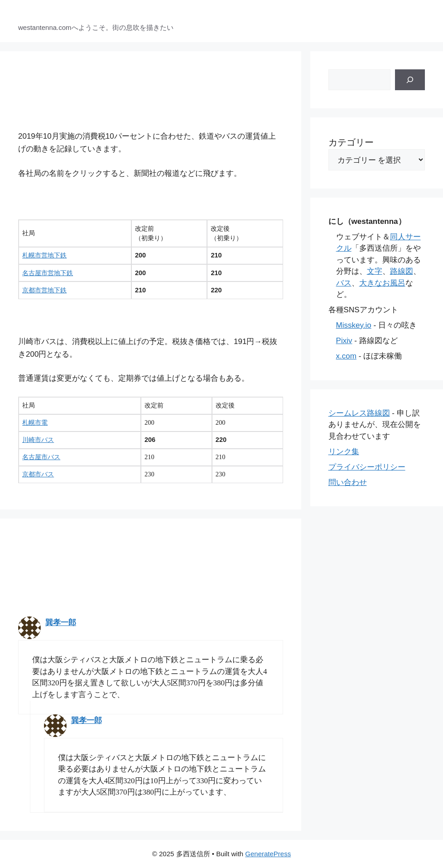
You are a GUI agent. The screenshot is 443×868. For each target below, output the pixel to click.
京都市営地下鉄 (44, 290)
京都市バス (38, 474)
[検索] (410, 80)
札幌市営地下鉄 (44, 255)
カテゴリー (351, 142)
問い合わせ (348, 482)
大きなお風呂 (382, 283)
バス (344, 283)
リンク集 (344, 452)
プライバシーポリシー (367, 467)
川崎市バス (38, 440)
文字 (375, 271)
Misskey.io (354, 325)
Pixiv (344, 341)
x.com (346, 356)
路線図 (402, 271)
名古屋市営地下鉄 (48, 273)
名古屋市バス (41, 457)
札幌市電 (35, 422)
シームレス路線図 (359, 413)
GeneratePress (268, 854)
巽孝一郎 (61, 623)
